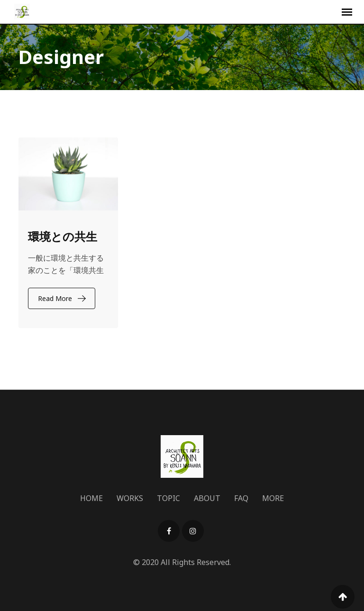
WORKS (130, 498)
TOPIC (168, 498)
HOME (91, 498)
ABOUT (207, 498)
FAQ (241, 498)
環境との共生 (63, 236)
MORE (273, 498)
